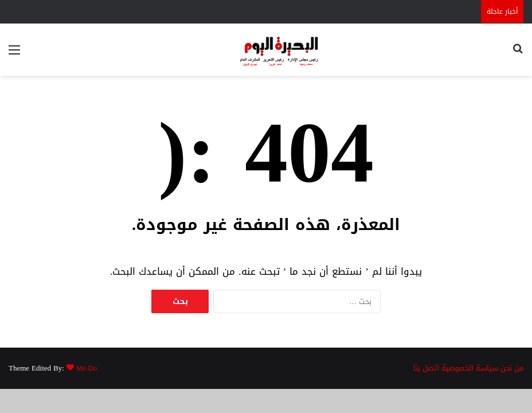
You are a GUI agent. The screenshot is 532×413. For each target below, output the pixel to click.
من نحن (512, 368)
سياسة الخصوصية (470, 368)
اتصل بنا (426, 368)
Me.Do (87, 368)
